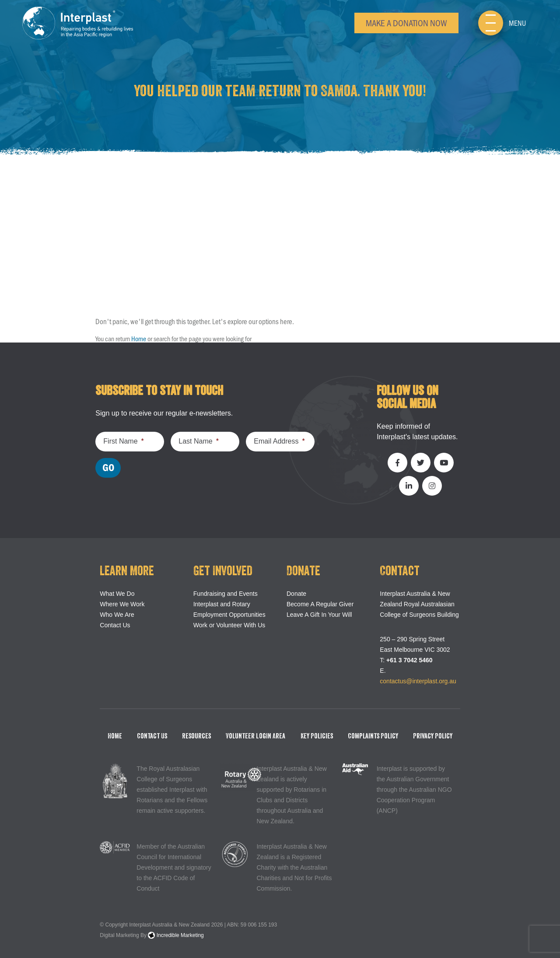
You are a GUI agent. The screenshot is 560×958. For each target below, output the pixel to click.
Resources (196, 736)
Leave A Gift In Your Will (319, 615)
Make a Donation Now (406, 23)
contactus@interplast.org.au (418, 681)
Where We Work (122, 604)
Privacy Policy (433, 736)
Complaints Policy (373, 736)
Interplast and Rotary (222, 604)
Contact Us (115, 625)
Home (139, 338)
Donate (296, 594)
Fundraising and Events (226, 594)
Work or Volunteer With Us (229, 625)
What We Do (117, 594)
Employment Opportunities (229, 615)
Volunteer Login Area (255, 736)
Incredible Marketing (176, 935)
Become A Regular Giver (320, 604)
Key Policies (317, 736)
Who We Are (117, 615)
